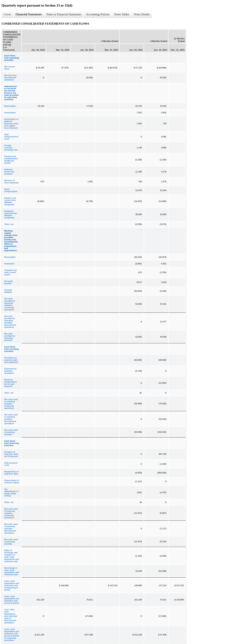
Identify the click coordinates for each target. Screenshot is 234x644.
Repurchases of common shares (12, 481)
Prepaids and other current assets (10, 272)
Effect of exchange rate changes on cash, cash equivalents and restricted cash (12, 556)
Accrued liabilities (8, 291)
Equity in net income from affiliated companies (10, 201)
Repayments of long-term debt (11, 473)
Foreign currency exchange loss (11, 148)
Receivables (10, 257)
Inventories (9, 264)
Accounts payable (9, 282)
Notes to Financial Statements (64, 14)
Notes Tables (122, 14)
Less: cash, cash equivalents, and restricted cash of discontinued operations (11, 616)
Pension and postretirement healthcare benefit (11, 160)
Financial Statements (29, 14)
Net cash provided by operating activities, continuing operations (10, 304)
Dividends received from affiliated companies (11, 214)
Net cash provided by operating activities (10, 337)
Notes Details (142, 14)
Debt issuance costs (11, 464)
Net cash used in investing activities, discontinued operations (11, 419)
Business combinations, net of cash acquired (11, 383)
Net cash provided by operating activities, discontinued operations (10, 322)
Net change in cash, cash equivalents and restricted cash (12, 571)
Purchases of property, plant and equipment (11, 360)
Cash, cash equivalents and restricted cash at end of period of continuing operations (12, 635)
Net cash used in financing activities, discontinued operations (11, 529)
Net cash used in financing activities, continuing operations (11, 513)
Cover (7, 14)
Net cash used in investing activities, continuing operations (11, 404)
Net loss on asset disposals (11, 182)
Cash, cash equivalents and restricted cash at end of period (12, 600)
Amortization (10, 113)
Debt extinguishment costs (11, 137)
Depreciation (10, 106)
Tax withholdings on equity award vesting (11, 492)
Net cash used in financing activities (11, 542)
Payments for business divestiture (10, 371)
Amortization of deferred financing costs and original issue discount (11, 124)
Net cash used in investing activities (11, 432)
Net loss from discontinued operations (10, 78)
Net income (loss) (10, 68)
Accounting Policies (98, 14)
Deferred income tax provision (9, 172)
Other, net (9, 224)
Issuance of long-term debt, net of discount (11, 454)
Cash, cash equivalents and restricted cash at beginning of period (12, 585)
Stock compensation (11, 190)
